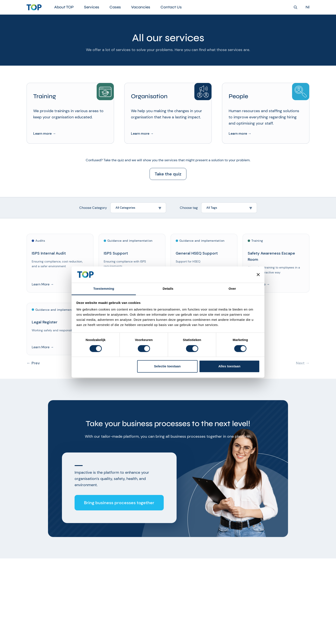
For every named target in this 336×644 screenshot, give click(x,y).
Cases (115, 7)
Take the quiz (168, 174)
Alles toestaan (229, 366)
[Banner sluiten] (258, 274)
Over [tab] (232, 289)
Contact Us (171, 7)
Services (92, 7)
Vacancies (141, 7)
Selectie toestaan (167, 366)
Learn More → (43, 284)
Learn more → (45, 133)
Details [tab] (168, 289)
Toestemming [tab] (104, 289)
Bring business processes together (119, 503)
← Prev (33, 363)
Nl (307, 7)
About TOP (64, 7)
